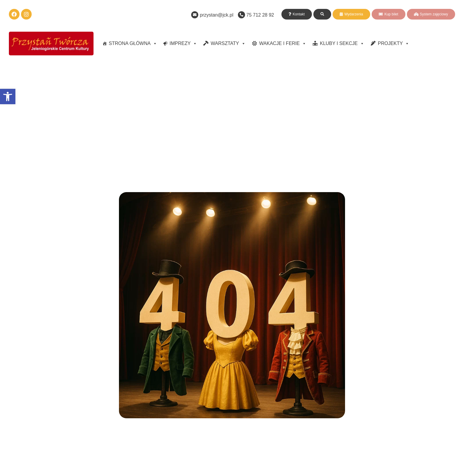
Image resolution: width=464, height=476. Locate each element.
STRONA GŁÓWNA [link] (133, 44)
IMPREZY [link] (183, 44)
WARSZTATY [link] (228, 44)
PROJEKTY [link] (394, 44)
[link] (8, 97)
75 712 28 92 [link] (260, 15)
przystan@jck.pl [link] (216, 15)
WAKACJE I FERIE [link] (283, 44)
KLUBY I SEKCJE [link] (342, 44)
